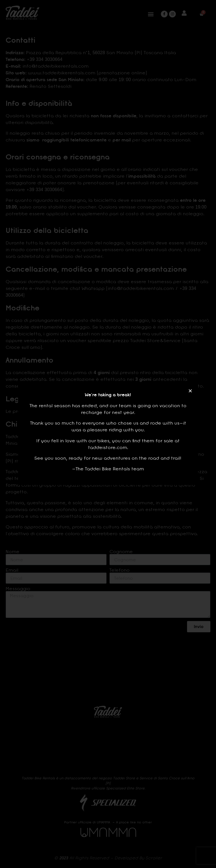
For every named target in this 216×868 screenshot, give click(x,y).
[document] (108, 434)
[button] (190, 391)
